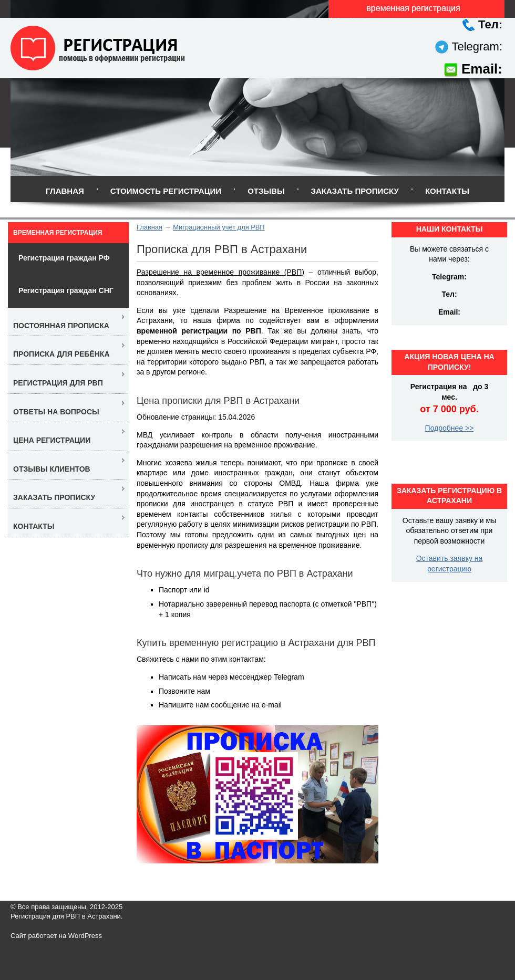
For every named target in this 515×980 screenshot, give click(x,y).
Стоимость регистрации (166, 191)
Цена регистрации (52, 440)
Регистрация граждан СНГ (66, 290)
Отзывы (266, 191)
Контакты (447, 191)
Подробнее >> (450, 428)
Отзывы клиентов (52, 469)
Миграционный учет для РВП (219, 227)
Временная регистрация (58, 233)
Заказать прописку (355, 191)
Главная (65, 191)
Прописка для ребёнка (61, 354)
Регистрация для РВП (58, 383)
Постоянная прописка (61, 326)
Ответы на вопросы (56, 412)
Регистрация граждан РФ (64, 258)
